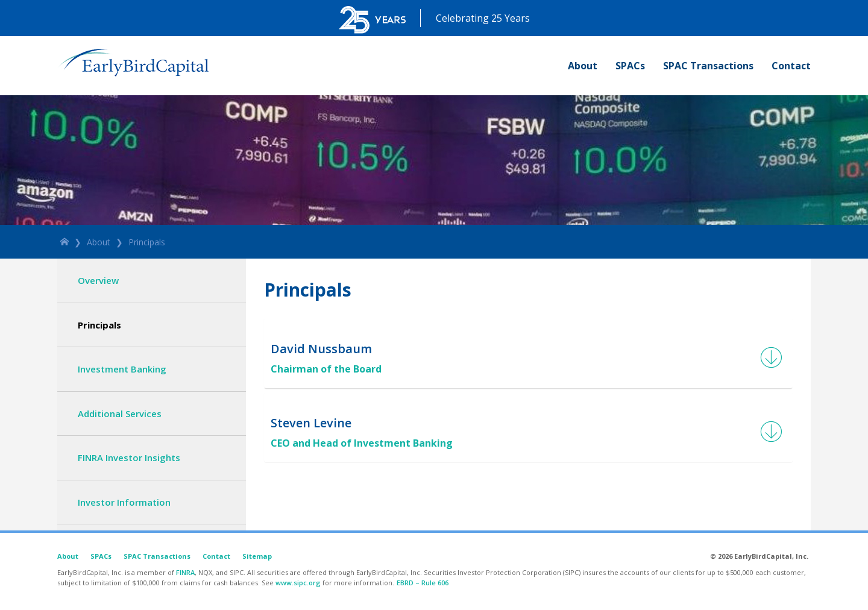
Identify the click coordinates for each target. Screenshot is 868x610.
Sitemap (257, 556)
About (583, 66)
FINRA (185, 572)
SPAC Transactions (708, 66)
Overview (98, 280)
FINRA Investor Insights (129, 457)
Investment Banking (122, 369)
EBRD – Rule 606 (423, 583)
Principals (147, 242)
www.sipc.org (298, 583)
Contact (791, 66)
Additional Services (120, 413)
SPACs (630, 66)
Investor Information (124, 502)
